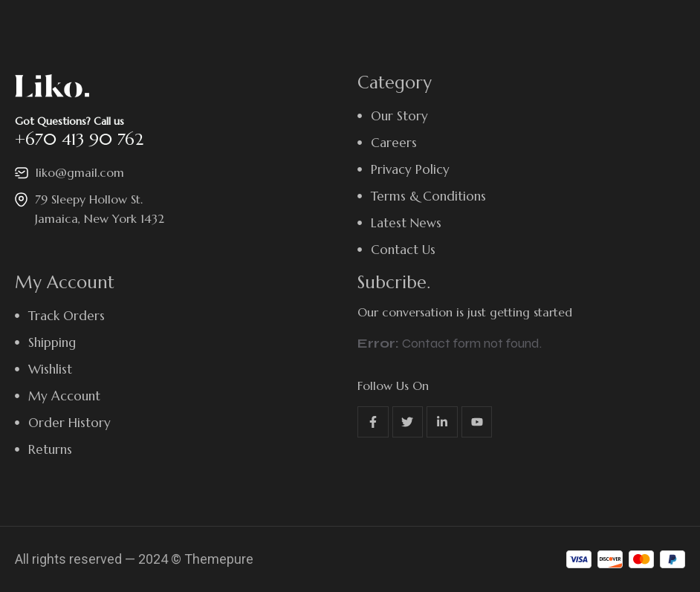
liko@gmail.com (80, 172)
